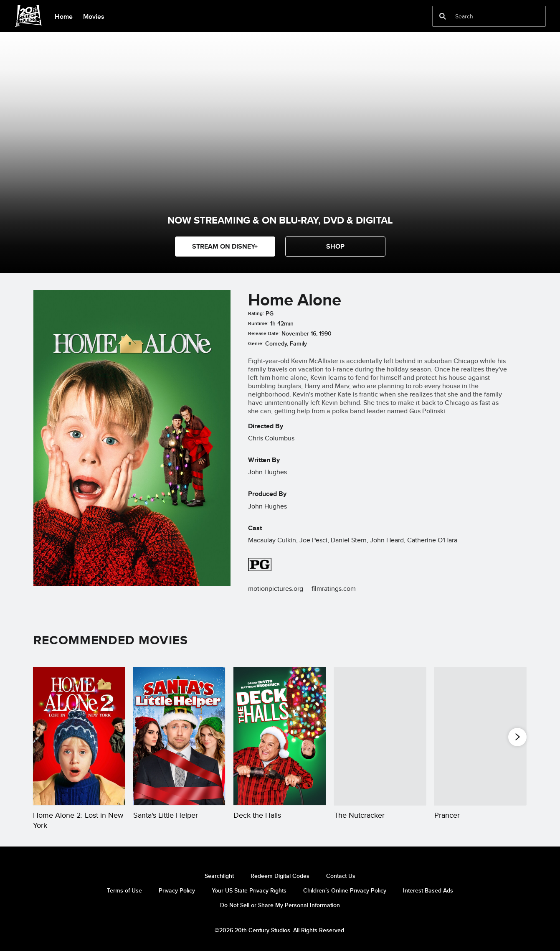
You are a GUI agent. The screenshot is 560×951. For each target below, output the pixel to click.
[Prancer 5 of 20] (480, 736)
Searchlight (219, 876)
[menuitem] (63, 16)
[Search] (483, 16)
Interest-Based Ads (428, 890)
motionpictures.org (276, 589)
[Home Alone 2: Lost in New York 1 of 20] (79, 736)
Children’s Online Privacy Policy (345, 890)
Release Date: (264, 333)
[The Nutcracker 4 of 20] (380, 736)
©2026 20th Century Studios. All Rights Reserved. (280, 930)
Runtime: (258, 323)
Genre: (256, 343)
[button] (335, 247)
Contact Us (341, 876)
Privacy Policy (177, 890)
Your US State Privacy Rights (249, 890)
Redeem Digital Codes (280, 876)
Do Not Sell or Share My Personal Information (280, 905)
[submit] (443, 16)
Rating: (256, 313)
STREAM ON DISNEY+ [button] (225, 246)
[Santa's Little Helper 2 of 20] (179, 736)
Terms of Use (124, 890)
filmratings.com (334, 589)
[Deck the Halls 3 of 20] (279, 736)
